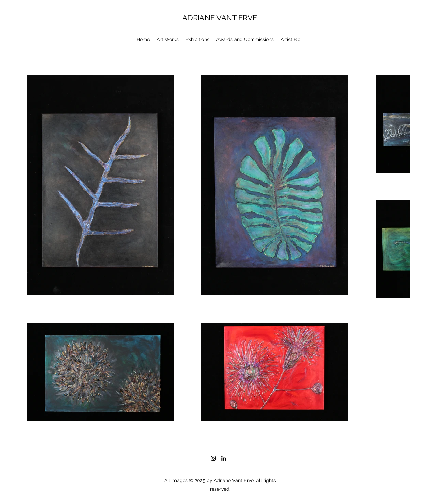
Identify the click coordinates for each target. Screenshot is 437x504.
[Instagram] (213, 458)
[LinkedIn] (224, 458)
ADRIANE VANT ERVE (220, 18)
